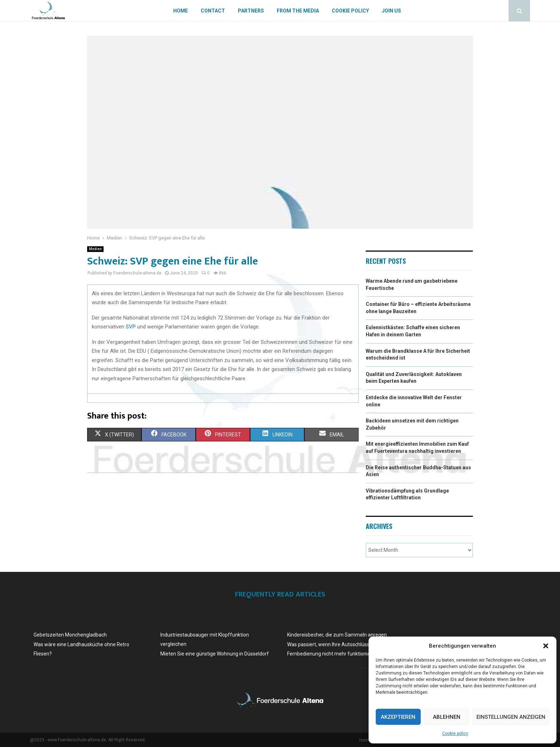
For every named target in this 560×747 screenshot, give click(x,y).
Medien (95, 249)
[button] (546, 646)
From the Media (298, 11)
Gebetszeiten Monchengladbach (70, 635)
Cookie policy (455, 733)
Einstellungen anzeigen (511, 717)
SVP (131, 327)
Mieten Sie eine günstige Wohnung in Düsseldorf (215, 654)
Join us (391, 11)
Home (181, 11)
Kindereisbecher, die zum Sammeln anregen (337, 635)
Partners (251, 11)
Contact (213, 11)
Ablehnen (447, 717)
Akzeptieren (398, 717)
